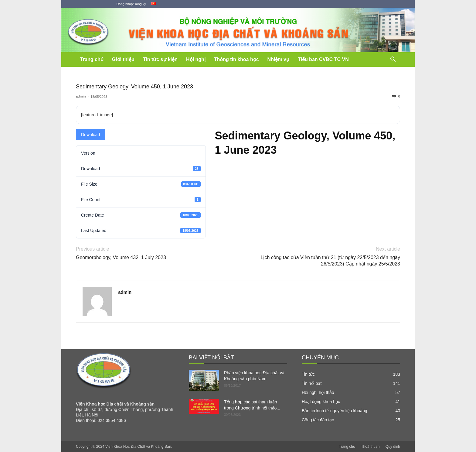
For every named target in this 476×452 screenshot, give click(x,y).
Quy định (393, 447)
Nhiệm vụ (278, 59)
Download (90, 135)
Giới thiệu (123, 59)
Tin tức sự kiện (160, 59)
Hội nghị (196, 59)
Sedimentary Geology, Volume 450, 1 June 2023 (134, 87)
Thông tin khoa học (236, 59)
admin (81, 96)
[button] (393, 60)
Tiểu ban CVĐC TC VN (323, 59)
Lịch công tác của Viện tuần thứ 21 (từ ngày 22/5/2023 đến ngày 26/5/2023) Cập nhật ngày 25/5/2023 (330, 261)
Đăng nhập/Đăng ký (131, 4)
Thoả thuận (370, 447)
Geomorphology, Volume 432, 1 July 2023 (121, 257)
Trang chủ (92, 59)
